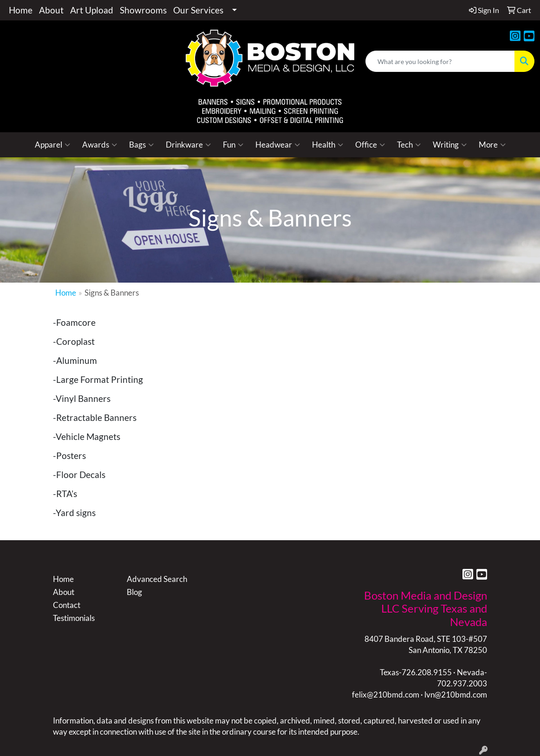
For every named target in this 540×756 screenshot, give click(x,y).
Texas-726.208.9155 (416, 672)
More (492, 145)
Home (21, 10)
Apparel (52, 145)
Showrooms (143, 10)
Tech (409, 145)
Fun (233, 145)
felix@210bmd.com (386, 695)
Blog (134, 592)
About (51, 10)
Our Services (198, 10)
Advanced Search (157, 579)
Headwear (278, 145)
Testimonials (74, 618)
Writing (450, 145)
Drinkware (188, 145)
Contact (67, 605)
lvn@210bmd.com (456, 695)
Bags (141, 145)
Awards (100, 145)
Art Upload (92, 10)
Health (328, 145)
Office (370, 145)
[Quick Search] (440, 61)
